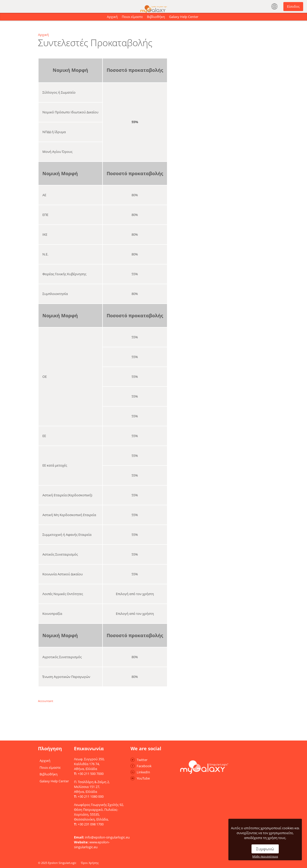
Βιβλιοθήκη (156, 17)
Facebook (144, 766)
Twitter (142, 760)
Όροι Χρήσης (90, 863)
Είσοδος (293, 6)
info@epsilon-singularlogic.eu (107, 837)
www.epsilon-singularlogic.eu (92, 845)
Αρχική (112, 17)
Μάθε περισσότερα (265, 856)
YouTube (143, 778)
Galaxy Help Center (184, 17)
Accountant (46, 701)
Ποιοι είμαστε (132, 17)
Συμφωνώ (265, 849)
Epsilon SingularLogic (62, 863)
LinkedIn (143, 772)
